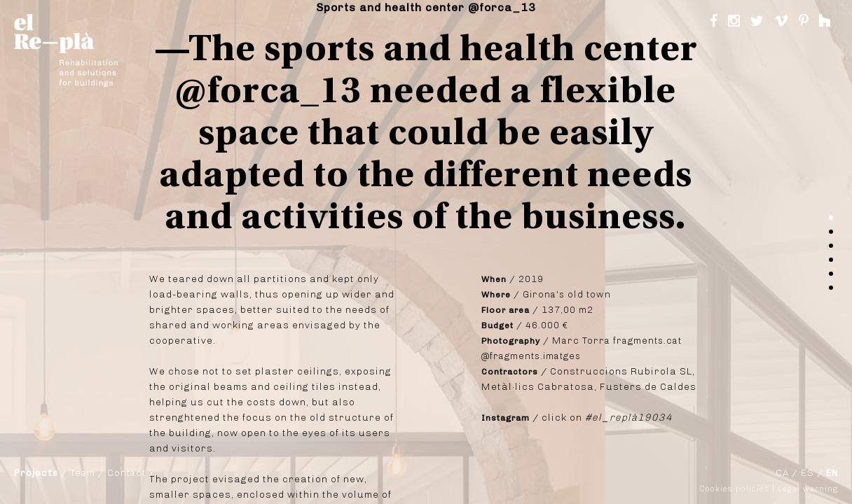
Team (83, 473)
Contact (126, 473)
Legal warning (808, 489)
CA (782, 473)
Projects (36, 473)
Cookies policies (735, 489)
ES (808, 473)
